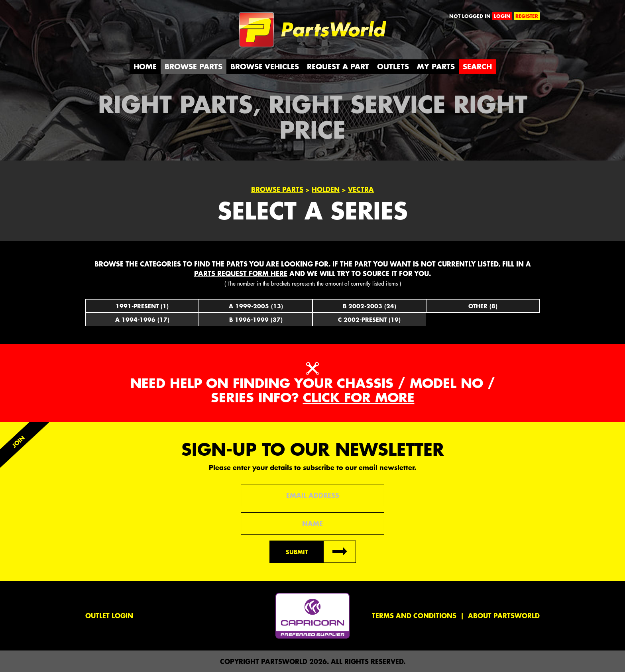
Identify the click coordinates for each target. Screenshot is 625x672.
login (502, 16)
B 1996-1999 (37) (256, 319)
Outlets (393, 66)
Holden (326, 189)
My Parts (436, 66)
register (527, 16)
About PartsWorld (504, 615)
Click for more (359, 397)
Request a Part (338, 66)
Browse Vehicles (265, 66)
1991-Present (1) (142, 306)
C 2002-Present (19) (369, 319)
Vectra (361, 189)
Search (477, 66)
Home (145, 66)
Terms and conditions (414, 615)
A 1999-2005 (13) (256, 306)
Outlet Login (109, 615)
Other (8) (483, 306)
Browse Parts (194, 66)
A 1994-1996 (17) (142, 319)
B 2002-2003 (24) (369, 306)
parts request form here (241, 273)
